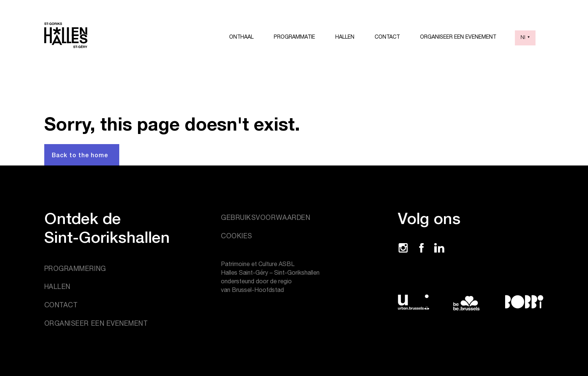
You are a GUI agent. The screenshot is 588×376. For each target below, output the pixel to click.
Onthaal (241, 37)
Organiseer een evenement (458, 37)
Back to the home (80, 155)
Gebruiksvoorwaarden (265, 217)
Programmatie (294, 37)
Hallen (345, 37)
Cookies (237, 236)
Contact (387, 37)
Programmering (75, 268)
